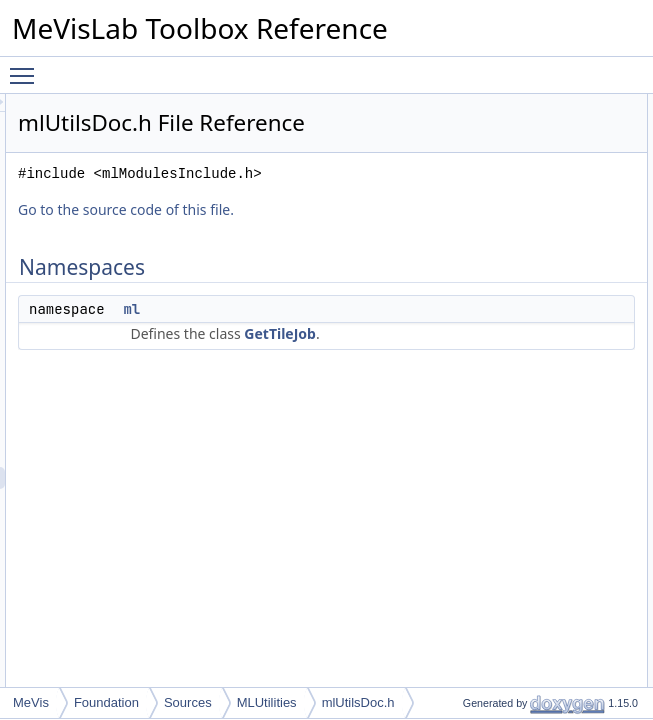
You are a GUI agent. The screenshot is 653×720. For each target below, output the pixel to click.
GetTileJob (416, 427)
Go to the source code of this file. (376, 259)
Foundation (106, 702)
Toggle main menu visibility (27, 67)
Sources (188, 702)
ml (381, 359)
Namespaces (568, 105)
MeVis (31, 702)
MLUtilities (267, 702)
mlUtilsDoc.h (358, 702)
